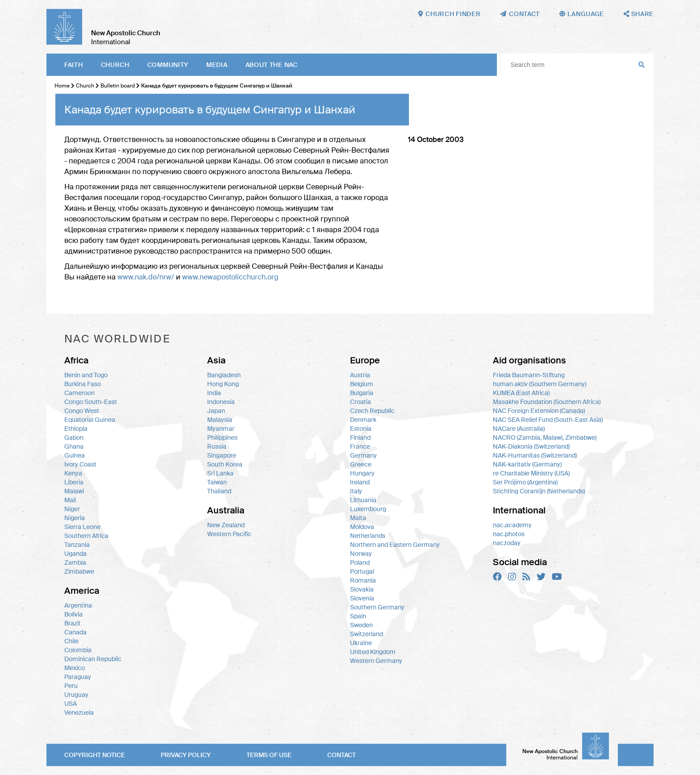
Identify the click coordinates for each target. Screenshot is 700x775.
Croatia (360, 402)
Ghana (74, 446)
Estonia (361, 429)
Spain (358, 616)
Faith (74, 65)
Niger (72, 509)
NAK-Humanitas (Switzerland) (535, 455)
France (360, 446)
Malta (358, 518)
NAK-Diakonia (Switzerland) (531, 446)
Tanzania (77, 545)
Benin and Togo (86, 375)
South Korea (225, 464)
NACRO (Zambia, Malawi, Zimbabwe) (545, 437)
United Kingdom (373, 652)
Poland (360, 562)
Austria (360, 375)
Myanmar (221, 429)
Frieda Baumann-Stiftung (529, 375)
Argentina (78, 605)
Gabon (74, 437)
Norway (361, 554)
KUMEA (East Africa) (521, 393)
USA (71, 704)
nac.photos (509, 534)
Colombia (78, 650)
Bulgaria (362, 393)
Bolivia (73, 614)
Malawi (74, 491)
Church (115, 65)
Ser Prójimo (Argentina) (525, 482)
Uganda (75, 554)
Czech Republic (372, 411)
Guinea (75, 455)
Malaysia (220, 420)
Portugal (362, 571)
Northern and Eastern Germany (395, 545)
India (214, 393)
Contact (342, 755)
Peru (71, 686)
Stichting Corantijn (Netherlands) (539, 491)
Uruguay (76, 695)
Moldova (362, 527)
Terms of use (269, 755)
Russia (217, 446)
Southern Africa (86, 536)
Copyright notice (95, 755)
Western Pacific (229, 534)
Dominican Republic (93, 659)
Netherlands (368, 536)
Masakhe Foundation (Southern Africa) (547, 402)
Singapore (222, 455)
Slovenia (362, 598)
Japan (216, 411)
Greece (361, 464)
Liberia (74, 482)
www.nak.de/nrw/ (146, 277)
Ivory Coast (80, 464)
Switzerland (367, 634)
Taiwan (217, 482)
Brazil (72, 623)
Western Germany (376, 661)
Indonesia (221, 402)
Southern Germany (377, 607)
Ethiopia (76, 429)
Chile (71, 641)
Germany (363, 455)
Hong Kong (223, 384)
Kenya (73, 473)
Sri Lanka (220, 473)
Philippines (222, 437)
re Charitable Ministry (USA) (531, 473)
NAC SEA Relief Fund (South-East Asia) (548, 420)
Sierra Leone (82, 527)
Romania (363, 580)
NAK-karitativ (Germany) (527, 464)
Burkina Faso (83, 384)
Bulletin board (118, 86)
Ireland (360, 482)
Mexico (75, 668)
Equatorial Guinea (90, 420)
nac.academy (512, 525)
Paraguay (78, 677)
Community (168, 65)
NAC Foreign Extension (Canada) (539, 411)
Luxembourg (368, 509)
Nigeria (75, 518)
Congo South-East (91, 402)
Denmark (363, 420)
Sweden (361, 625)
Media (217, 65)
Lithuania (363, 500)
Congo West (82, 411)
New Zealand (226, 525)
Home (62, 86)
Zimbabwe (79, 571)
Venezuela (79, 712)
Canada (75, 632)
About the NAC (272, 65)
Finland (360, 437)
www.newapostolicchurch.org (230, 277)
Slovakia (362, 589)
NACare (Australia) (519, 429)
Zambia (75, 562)
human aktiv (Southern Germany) (540, 384)
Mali (70, 500)
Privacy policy (186, 755)
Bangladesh (224, 375)
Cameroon (79, 393)
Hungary (362, 473)
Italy (356, 491)
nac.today (507, 543)
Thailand (219, 491)
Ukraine (361, 643)
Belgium (362, 384)
